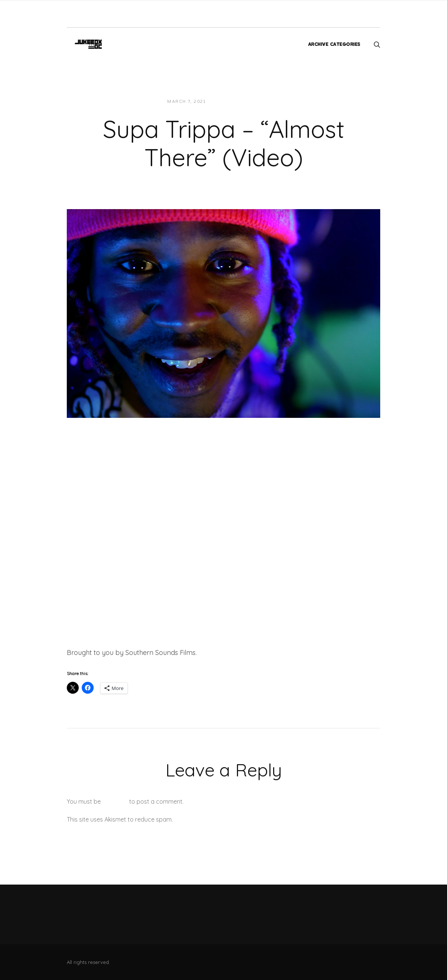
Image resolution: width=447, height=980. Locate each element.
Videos (264, 102)
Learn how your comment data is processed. (236, 819)
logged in (115, 801)
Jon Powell (230, 102)
